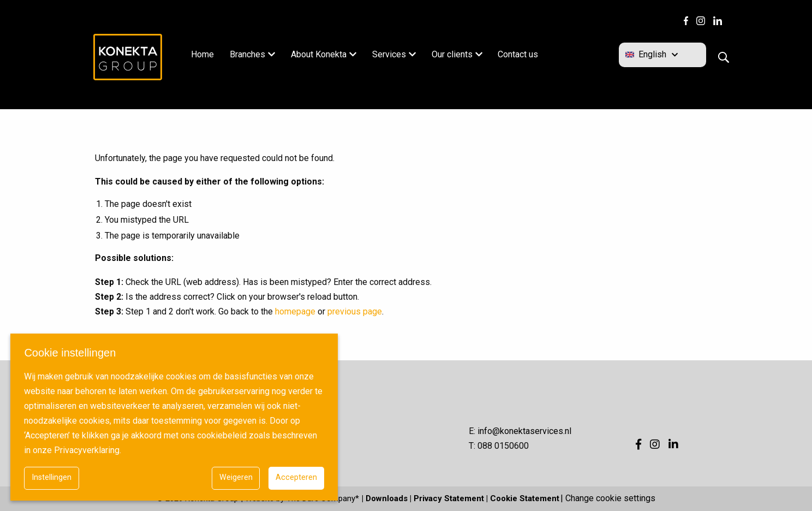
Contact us (518, 54)
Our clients (452, 54)
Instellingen (52, 477)
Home (202, 54)
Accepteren (296, 477)
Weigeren (236, 477)
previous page (355, 311)
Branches (247, 54)
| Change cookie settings (608, 498)
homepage (295, 311)
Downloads (387, 498)
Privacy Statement (449, 498)
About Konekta (319, 54)
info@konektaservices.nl (524, 431)
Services (389, 54)
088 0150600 (503, 446)
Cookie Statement (525, 498)
